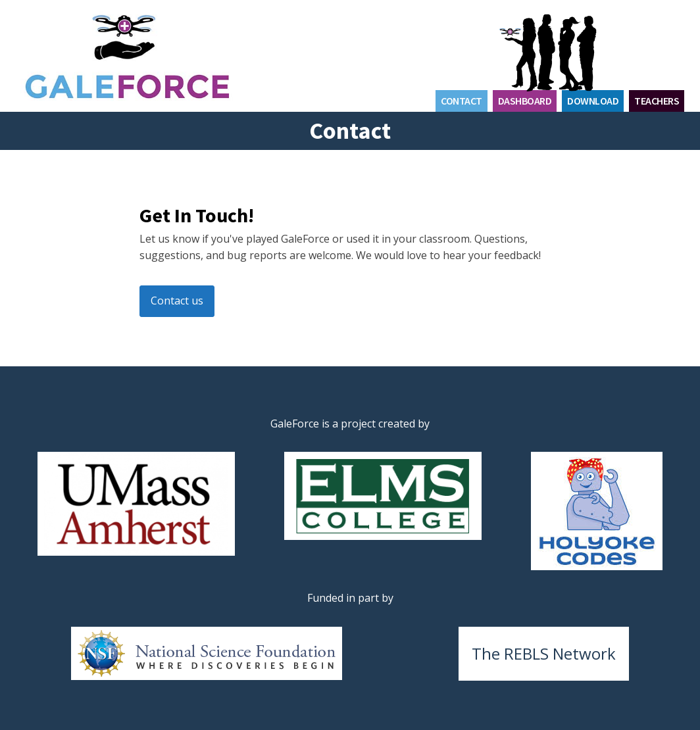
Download (593, 101)
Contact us (177, 301)
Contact (462, 101)
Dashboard (525, 101)
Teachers (657, 101)
